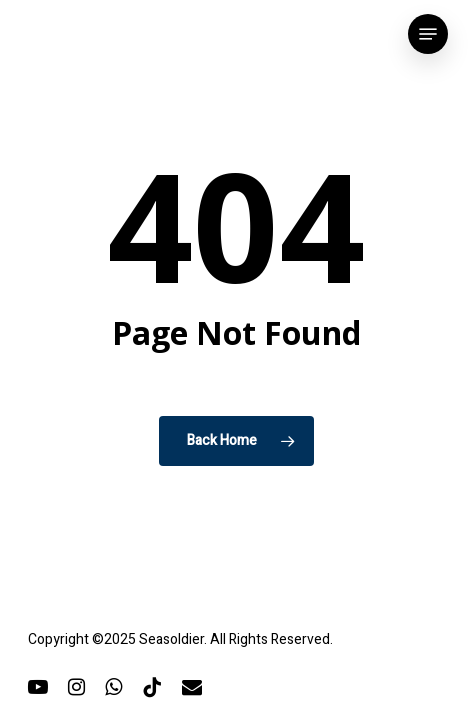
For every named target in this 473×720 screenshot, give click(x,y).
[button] (428, 34)
